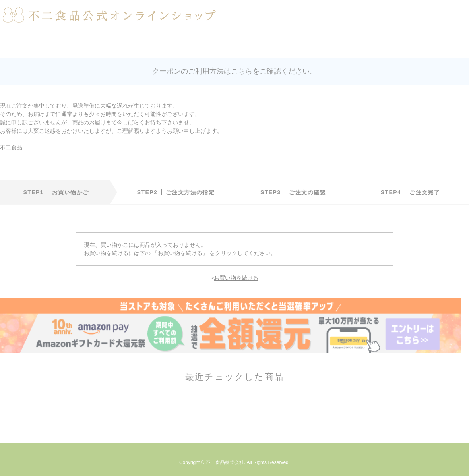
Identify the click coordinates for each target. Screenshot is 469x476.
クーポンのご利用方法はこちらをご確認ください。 (234, 71)
